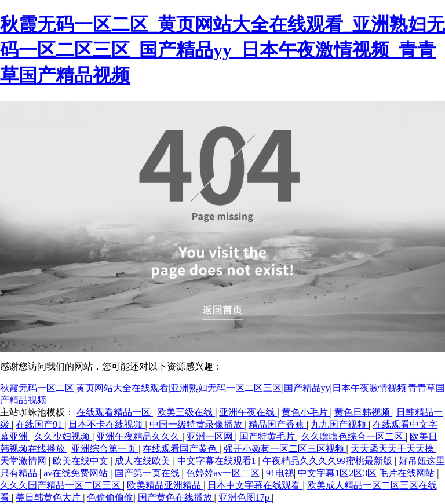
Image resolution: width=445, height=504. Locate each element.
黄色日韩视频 (363, 412)
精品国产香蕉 (278, 424)
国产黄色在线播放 (176, 497)
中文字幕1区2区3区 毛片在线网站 (367, 473)
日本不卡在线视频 (107, 424)
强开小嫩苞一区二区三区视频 (285, 449)
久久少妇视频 (63, 437)
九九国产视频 (340, 424)
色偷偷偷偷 (110, 497)
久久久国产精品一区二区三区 (61, 485)
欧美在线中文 (82, 461)
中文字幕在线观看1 (218, 461)
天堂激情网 (24, 461)
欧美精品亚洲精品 (165, 485)
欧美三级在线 (186, 412)
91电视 (280, 473)
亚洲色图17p (245, 497)
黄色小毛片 (306, 412)
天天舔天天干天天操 (393, 449)
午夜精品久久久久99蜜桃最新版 (329, 461)
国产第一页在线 (148, 473)
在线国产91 (40, 424)
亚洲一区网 (211, 437)
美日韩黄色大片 (49, 497)
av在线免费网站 (77, 473)
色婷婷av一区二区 (224, 473)
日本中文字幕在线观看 (255, 485)
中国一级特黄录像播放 (197, 424)
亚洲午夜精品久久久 (139, 437)
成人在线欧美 (144, 461)
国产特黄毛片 (268, 437)
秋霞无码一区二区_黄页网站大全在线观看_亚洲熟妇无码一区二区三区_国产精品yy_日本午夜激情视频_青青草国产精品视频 (222, 50)
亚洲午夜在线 (248, 412)
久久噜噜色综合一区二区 (353, 437)
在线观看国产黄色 (181, 449)
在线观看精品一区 (115, 412)
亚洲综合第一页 (105, 449)
